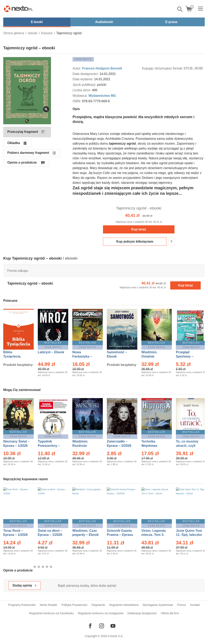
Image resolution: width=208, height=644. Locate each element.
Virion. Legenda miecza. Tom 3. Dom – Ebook (154, 535)
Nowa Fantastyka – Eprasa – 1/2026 (84, 356)
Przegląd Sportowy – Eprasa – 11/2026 (189, 356)
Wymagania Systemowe (158, 605)
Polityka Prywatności (74, 605)
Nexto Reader (49, 605)
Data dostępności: (86, 74)
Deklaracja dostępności (142, 613)
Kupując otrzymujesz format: (162, 68)
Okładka (14, 143)
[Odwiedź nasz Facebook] (90, 626)
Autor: (77, 68)
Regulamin (98, 605)
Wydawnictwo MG (102, 96)
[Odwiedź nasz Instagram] (102, 626)
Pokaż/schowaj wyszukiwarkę (180, 9)
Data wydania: (83, 79)
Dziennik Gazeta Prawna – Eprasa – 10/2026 (120, 535)
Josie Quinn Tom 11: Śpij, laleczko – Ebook (189, 535)
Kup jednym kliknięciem (135, 242)
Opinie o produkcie (22, 162)
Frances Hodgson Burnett (102, 68)
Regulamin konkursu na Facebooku (51, 613)
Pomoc (182, 605)
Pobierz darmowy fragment (28, 153)
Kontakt (195, 605)
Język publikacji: (85, 85)
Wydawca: (80, 96)
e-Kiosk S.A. (115, 636)
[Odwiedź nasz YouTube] (113, 626)
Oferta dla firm (170, 613)
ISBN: (77, 101)
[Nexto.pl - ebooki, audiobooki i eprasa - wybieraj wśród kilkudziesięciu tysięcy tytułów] (18, 9)
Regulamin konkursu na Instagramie (101, 613)
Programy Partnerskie (22, 605)
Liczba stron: (82, 90)
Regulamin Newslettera (124, 605)
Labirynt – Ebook (51, 352)
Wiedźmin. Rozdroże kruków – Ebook (85, 446)
